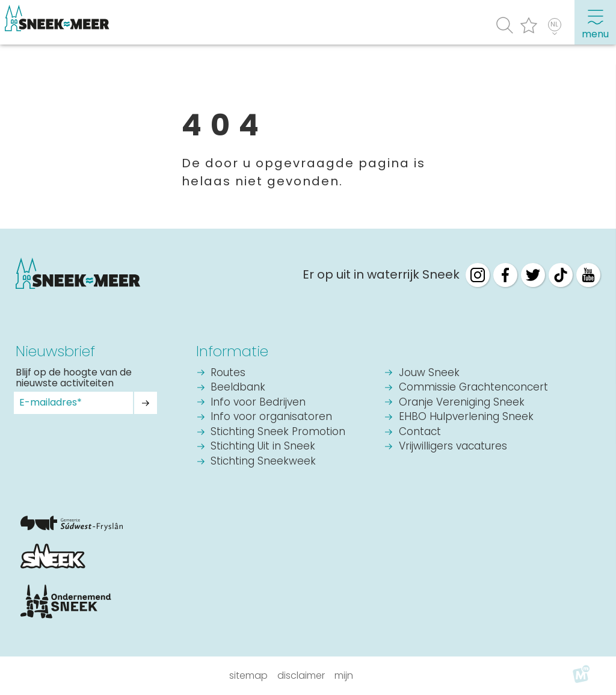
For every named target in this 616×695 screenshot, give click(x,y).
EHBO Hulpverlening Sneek (466, 417)
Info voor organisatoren (271, 417)
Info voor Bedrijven (258, 403)
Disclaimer (301, 675)
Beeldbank (238, 388)
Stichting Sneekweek (263, 462)
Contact (420, 432)
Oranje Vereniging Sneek (462, 403)
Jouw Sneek (429, 373)
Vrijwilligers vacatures (453, 447)
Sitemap (248, 675)
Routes (228, 373)
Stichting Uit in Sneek (263, 447)
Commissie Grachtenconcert (473, 388)
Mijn (344, 675)
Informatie (232, 351)
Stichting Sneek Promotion (278, 432)
